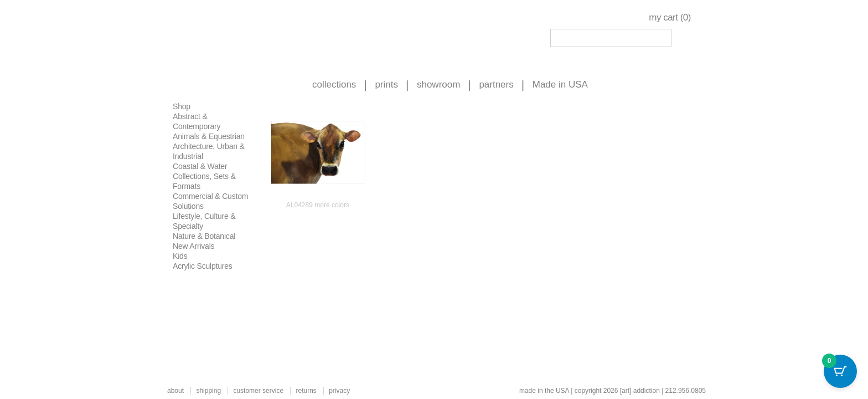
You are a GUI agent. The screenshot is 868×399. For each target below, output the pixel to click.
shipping (208, 391)
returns (306, 391)
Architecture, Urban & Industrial (209, 151)
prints (386, 85)
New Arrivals (193, 246)
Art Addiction (235, 33)
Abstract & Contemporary (197, 121)
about (175, 391)
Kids (180, 256)
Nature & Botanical (204, 236)
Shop (182, 106)
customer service (258, 391)
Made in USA (560, 85)
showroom (438, 85)
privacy (339, 391)
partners (496, 85)
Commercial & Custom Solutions (210, 201)
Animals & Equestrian (209, 136)
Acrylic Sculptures (203, 266)
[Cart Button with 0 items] (840, 371)
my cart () (670, 17)
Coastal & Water (200, 166)
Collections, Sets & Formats (204, 181)
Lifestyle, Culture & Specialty (204, 221)
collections (334, 85)
